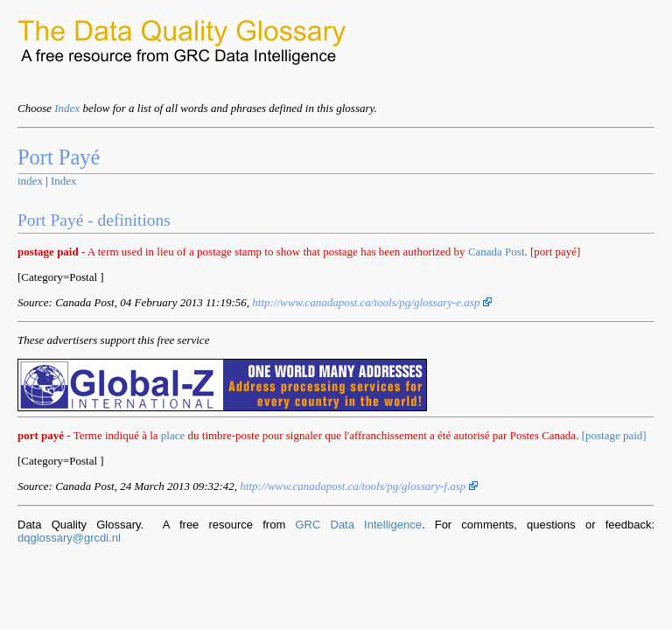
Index (67, 108)
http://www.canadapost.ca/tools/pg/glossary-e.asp (371, 302)
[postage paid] (614, 435)
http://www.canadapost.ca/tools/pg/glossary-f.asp (358, 486)
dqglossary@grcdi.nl (69, 538)
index (30, 181)
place (173, 435)
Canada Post (497, 252)
